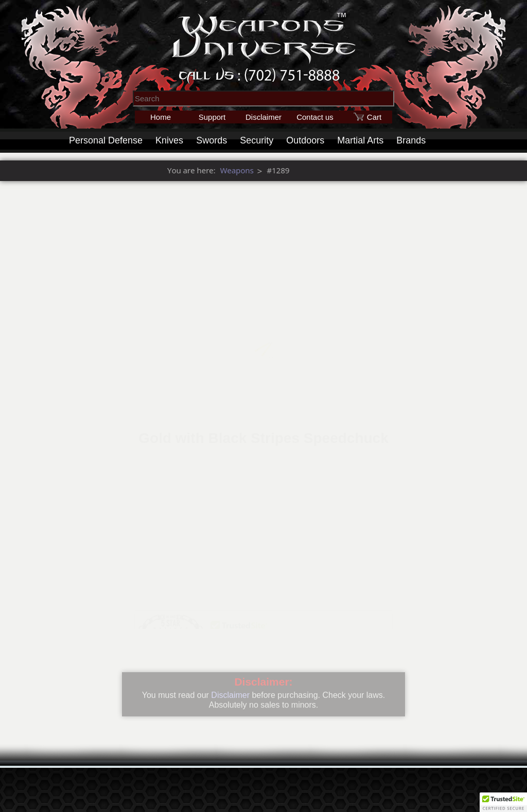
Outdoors (305, 140)
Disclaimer (263, 117)
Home (161, 117)
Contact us (315, 117)
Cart (374, 117)
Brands (411, 140)
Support (212, 117)
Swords (212, 140)
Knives (169, 140)
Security (257, 140)
